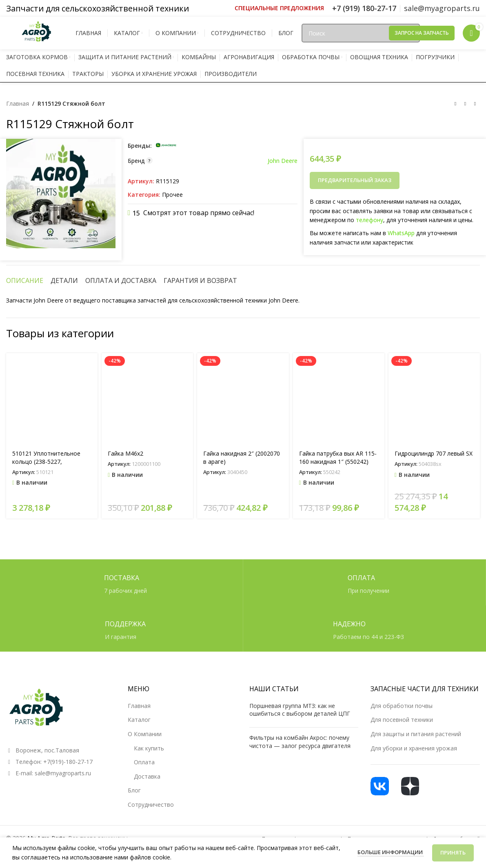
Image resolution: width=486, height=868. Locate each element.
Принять (453, 852)
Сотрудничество (151, 805)
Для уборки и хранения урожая (414, 748)
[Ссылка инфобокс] (279, 8)
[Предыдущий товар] (455, 104)
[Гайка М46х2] (147, 399)
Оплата (144, 762)
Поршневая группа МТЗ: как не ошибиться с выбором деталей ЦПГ (300, 710)
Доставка (147, 776)
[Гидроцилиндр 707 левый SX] (434, 399)
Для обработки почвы (402, 706)
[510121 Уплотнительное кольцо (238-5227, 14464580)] (52, 399)
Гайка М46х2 (125, 453)
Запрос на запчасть (422, 33)
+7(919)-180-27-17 (68, 762)
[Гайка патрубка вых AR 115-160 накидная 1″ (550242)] (339, 399)
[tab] (25, 280)
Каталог (139, 720)
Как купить (149, 748)
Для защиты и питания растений (416, 734)
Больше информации (391, 852)
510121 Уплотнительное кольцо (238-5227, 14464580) (46, 461)
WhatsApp (401, 233)
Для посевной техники (402, 720)
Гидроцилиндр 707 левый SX (434, 453)
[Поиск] (361, 33)
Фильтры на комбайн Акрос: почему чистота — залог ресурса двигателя (300, 742)
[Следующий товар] (475, 104)
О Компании (145, 734)
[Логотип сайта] (37, 32)
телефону (369, 220)
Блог (134, 790)
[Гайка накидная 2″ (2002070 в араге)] (243, 399)
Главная (18, 103)
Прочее (172, 195)
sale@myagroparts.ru (63, 773)
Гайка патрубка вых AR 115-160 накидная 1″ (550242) (338, 457)
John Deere (283, 161)
